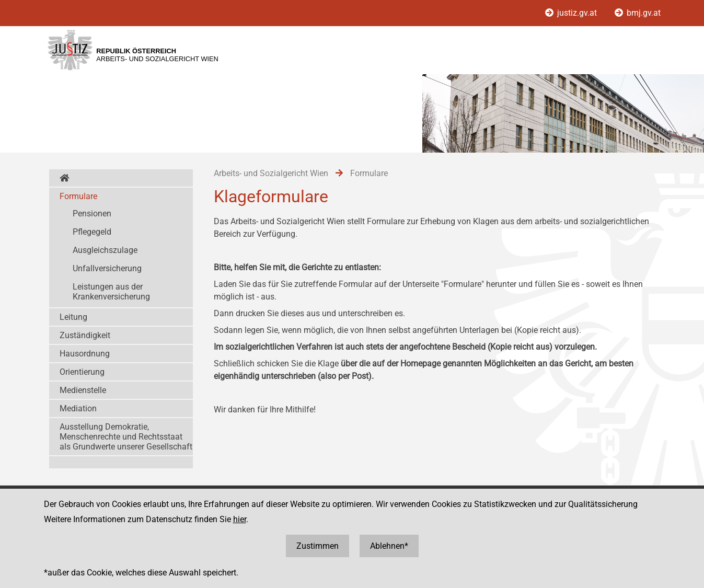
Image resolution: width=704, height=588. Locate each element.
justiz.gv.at (572, 13)
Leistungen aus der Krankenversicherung (111, 292)
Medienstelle (83, 390)
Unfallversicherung (107, 268)
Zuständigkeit (85, 335)
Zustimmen (318, 546)
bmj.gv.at (638, 13)
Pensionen (92, 214)
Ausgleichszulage (105, 250)
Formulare (78, 196)
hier (240, 519)
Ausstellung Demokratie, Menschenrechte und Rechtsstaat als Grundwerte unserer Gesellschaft (126, 437)
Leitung (73, 317)
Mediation (78, 408)
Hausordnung (85, 354)
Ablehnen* (389, 546)
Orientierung (82, 372)
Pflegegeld (92, 232)
